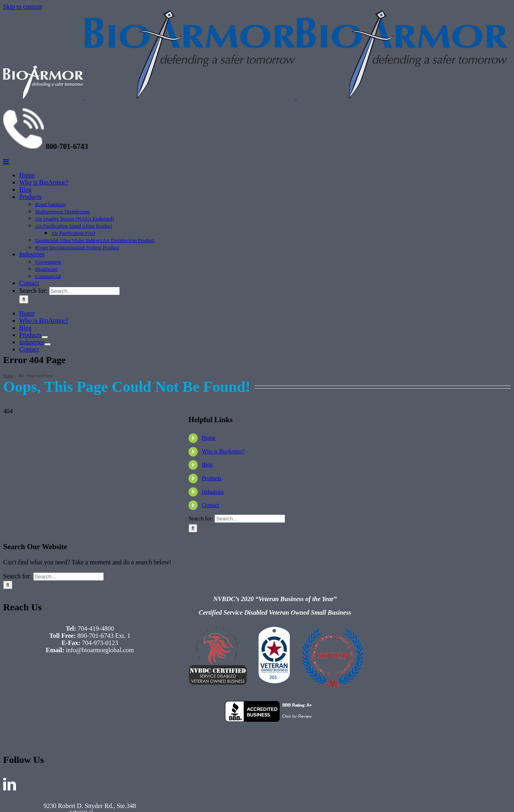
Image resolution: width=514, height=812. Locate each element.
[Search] (24, 299)
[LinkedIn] (10, 784)
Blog (207, 465)
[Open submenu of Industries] (48, 344)
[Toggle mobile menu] (6, 161)
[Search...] (84, 291)
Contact (210, 505)
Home (208, 438)
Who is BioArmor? (223, 452)
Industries (213, 492)
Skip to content (23, 7)
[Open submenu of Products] (45, 337)
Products (211, 478)
